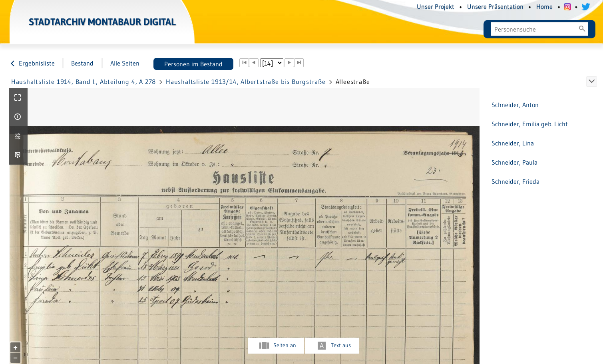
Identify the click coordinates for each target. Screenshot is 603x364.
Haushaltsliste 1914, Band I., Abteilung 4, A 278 (84, 82)
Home (544, 6)
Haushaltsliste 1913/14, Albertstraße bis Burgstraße (246, 82)
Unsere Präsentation (495, 6)
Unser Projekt (436, 6)
